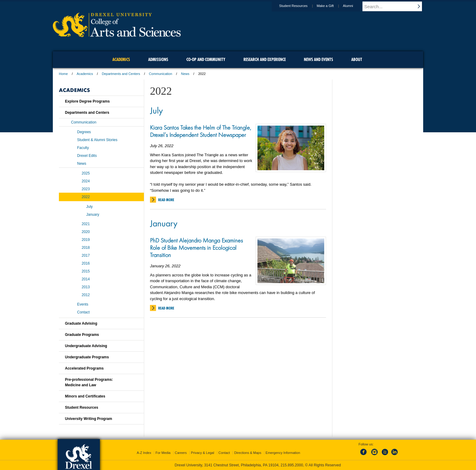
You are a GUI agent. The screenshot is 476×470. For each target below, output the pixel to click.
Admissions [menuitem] (158, 59)
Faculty (83, 148)
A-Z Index (144, 453)
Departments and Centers (121, 74)
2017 (86, 255)
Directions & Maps (248, 453)
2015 (86, 271)
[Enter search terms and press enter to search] (396, 6)
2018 (86, 248)
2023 (86, 189)
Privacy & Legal (202, 453)
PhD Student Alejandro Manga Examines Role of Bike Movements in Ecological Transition (196, 248)
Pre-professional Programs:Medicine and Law (89, 382)
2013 (86, 287)
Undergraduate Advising (86, 346)
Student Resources (299, 6)
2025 (86, 173)
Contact (83, 312)
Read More (166, 200)
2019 (86, 240)
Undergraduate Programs (87, 357)
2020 (86, 232)
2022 (86, 197)
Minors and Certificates (85, 396)
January (164, 223)
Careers (181, 453)
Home (63, 74)
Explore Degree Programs (87, 101)
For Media (163, 453)
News (185, 74)
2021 (86, 224)
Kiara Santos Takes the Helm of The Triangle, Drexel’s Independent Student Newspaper (201, 131)
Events (83, 304)
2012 (86, 295)
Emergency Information (283, 453)
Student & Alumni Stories (97, 140)
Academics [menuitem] (121, 59)
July (156, 110)
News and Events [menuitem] (318, 59)
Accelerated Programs (84, 368)
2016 (86, 263)
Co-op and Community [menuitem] (206, 59)
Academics (85, 74)
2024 (86, 181)
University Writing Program (88, 419)
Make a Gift (331, 6)
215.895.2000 (292, 465)
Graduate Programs (82, 335)
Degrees (84, 132)
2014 (86, 279)
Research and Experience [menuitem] (265, 59)
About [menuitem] (357, 59)
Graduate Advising (81, 323)
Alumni (354, 6)
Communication (161, 74)
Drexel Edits (87, 156)
